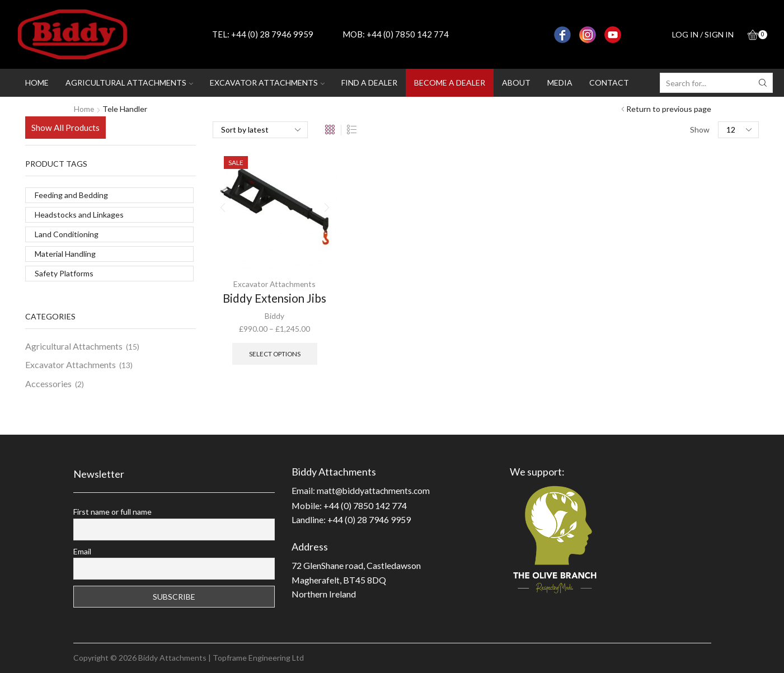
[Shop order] (260, 130)
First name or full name (112, 512)
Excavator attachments (267, 83)
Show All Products (65, 128)
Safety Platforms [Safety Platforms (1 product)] (64, 273)
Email (82, 551)
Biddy (274, 316)
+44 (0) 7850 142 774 (408, 34)
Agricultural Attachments (74, 346)
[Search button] (763, 83)
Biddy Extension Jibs (275, 298)
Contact (609, 83)
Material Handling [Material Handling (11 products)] (65, 254)
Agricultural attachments (129, 83)
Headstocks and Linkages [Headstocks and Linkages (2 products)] (79, 215)
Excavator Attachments (274, 284)
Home (37, 83)
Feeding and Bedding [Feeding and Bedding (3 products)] (71, 195)
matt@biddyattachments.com (374, 490)
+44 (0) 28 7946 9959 (272, 34)
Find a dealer (369, 83)
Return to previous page (669, 109)
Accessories (48, 383)
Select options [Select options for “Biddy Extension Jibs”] (274, 353)
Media (560, 83)
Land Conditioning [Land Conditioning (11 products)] (67, 234)
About (516, 83)
